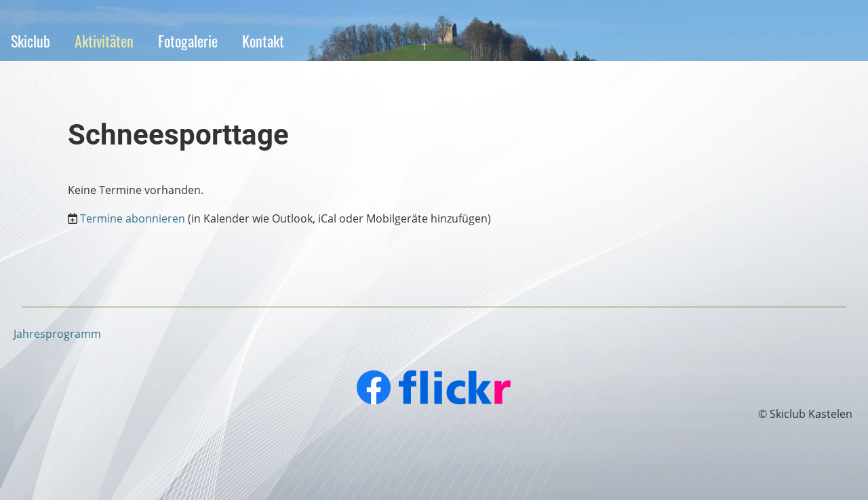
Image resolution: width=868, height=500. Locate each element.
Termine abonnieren (133, 218)
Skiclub (31, 41)
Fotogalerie (188, 41)
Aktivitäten (104, 41)
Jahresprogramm (57, 334)
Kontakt (263, 41)
